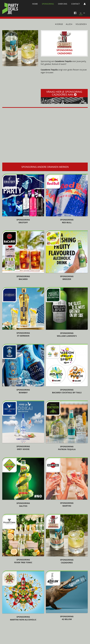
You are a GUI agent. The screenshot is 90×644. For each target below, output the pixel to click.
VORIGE (59, 24)
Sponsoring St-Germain (23, 334)
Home (35, 4)
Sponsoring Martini (67, 504)
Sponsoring (48, 4)
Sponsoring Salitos (23, 504)
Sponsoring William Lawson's (67, 334)
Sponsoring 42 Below (67, 618)
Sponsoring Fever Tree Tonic (23, 561)
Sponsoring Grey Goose (23, 448)
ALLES (69, 24)
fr (84, 13)
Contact (75, 4)
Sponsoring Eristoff (23, 221)
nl (81, 13)
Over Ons (62, 4)
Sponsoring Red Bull (67, 221)
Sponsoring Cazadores (67, 561)
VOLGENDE (81, 24)
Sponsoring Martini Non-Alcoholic (23, 618)
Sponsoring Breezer (67, 278)
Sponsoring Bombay (23, 391)
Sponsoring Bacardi (23, 278)
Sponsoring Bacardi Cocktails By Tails (67, 391)
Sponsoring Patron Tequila (67, 448)
